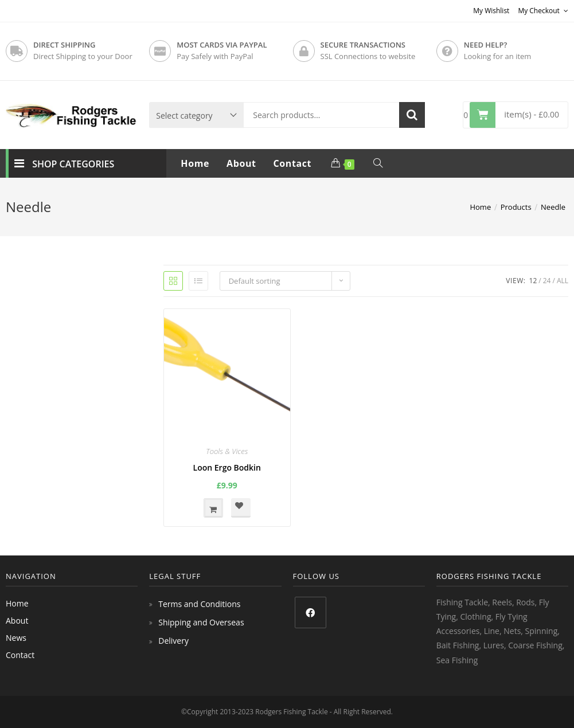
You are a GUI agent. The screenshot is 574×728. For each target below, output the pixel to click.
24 (547, 281)
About (17, 621)
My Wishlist (491, 11)
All (563, 281)
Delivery (173, 641)
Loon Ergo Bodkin (227, 467)
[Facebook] (311, 612)
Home (17, 603)
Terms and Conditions (199, 604)
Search (412, 115)
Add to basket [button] (213, 508)
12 (533, 281)
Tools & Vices (227, 451)
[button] (241, 508)
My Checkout (543, 11)
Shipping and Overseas (201, 622)
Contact (20, 655)
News (16, 638)
